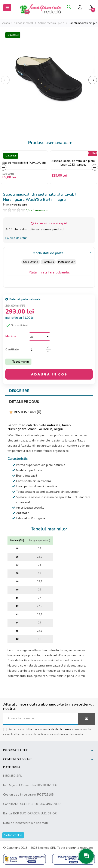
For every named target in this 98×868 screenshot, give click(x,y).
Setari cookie (13, 835)
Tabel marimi (21, 362)
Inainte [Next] (93, 80)
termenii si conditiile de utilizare (49, 729)
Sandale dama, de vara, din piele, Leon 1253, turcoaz (73, 163)
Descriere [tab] (19, 391)
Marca (7, 205)
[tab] (49, 253)
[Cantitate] (37, 350)
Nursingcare (19, 205)
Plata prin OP (67, 262)
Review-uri (25, 412)
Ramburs (48, 262)
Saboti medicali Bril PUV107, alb (24, 163)
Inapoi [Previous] (5, 80)
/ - (37, 210)
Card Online (30, 262)
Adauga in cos (49, 374)
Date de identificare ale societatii (26, 823)
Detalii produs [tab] (24, 402)
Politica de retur (16, 238)
